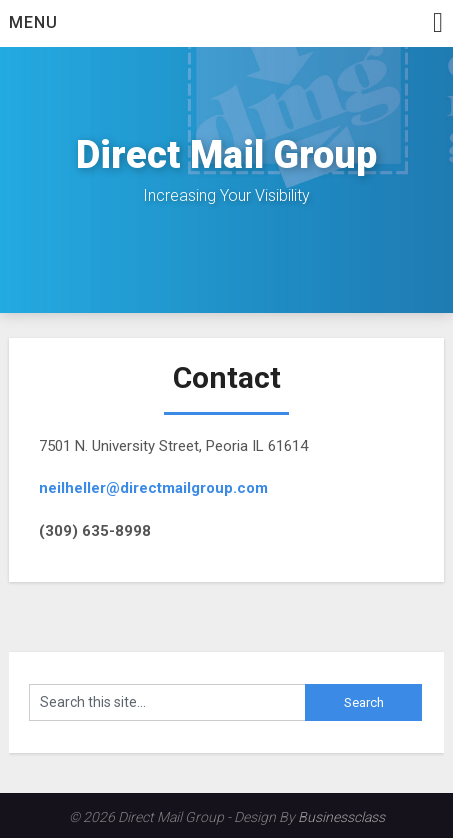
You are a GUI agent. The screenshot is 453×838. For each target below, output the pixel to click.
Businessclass (341, 817)
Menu (33, 22)
